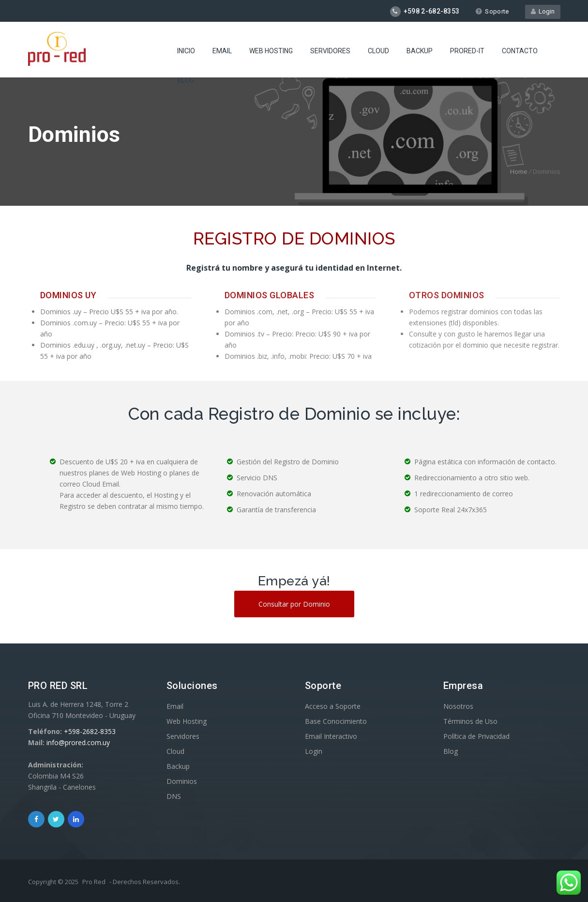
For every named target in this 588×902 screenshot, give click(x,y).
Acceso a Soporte (333, 706)
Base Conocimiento (336, 721)
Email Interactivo (331, 736)
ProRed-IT (467, 51)
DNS (174, 796)
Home (519, 171)
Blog (186, 80)
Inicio (186, 51)
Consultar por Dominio (294, 604)
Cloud (378, 51)
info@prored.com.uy (78, 742)
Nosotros (458, 706)
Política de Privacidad (476, 736)
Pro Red (94, 882)
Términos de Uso (470, 721)
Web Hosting (271, 51)
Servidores (330, 51)
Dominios (182, 781)
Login (543, 11)
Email (222, 51)
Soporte (492, 11)
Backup (420, 51)
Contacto (520, 51)
